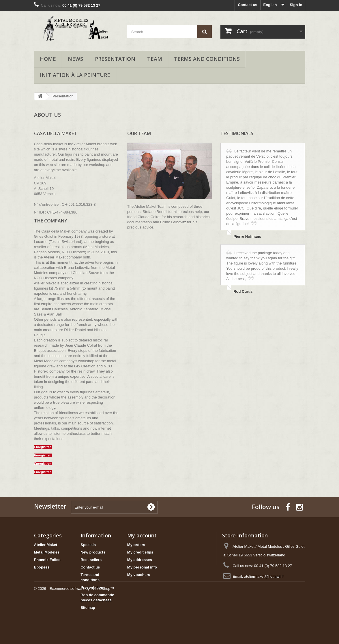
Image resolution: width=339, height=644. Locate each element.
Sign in (296, 5)
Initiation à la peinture (75, 75)
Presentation (115, 59)
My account (142, 535)
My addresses (140, 560)
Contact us (247, 5)
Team (155, 59)
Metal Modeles (47, 552)
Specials (88, 545)
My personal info (142, 567)
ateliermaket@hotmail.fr (264, 576)
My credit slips (140, 552)
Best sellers (91, 560)
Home (48, 59)
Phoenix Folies (47, 560)
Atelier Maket (46, 545)
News (75, 59)
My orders (136, 545)
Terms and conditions (207, 59)
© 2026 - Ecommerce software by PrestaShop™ (74, 628)
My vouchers (139, 575)
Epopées (42, 567)
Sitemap (88, 608)
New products (93, 552)
